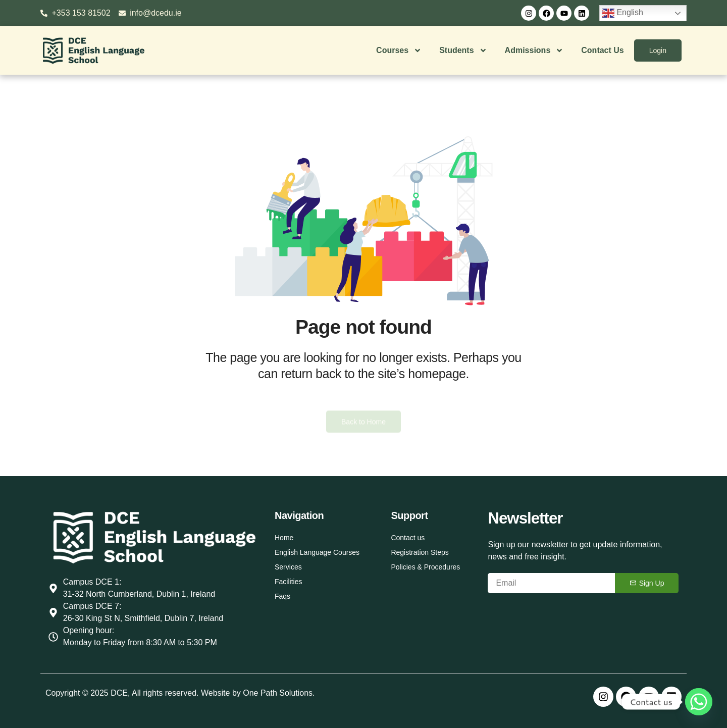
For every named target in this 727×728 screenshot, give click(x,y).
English (623, 13)
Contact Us (602, 50)
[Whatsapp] (699, 702)
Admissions (534, 50)
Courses (399, 50)
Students (463, 50)
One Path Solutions (278, 693)
